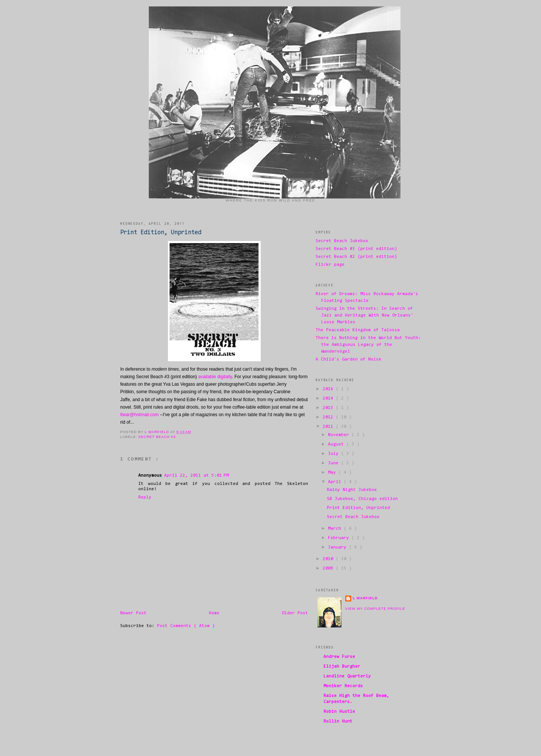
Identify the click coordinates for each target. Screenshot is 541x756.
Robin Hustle (339, 712)
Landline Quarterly (347, 676)
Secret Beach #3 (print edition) (356, 249)
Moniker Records (343, 686)
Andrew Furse (339, 657)
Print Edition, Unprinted (358, 508)
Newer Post (133, 613)
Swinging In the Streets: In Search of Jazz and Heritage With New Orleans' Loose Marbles (364, 315)
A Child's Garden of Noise (348, 359)
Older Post (295, 613)
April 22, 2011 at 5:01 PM (196, 476)
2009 (329, 568)
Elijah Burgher (342, 667)
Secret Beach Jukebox (342, 241)
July (335, 454)
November (340, 435)
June (335, 463)
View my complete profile (375, 609)
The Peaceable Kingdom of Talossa (358, 330)
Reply (145, 497)
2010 (329, 559)
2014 (329, 398)
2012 (329, 417)
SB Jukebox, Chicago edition (362, 499)
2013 (329, 408)
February (340, 538)
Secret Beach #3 (157, 437)
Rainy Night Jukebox (352, 490)
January (339, 547)
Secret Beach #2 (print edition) (356, 257)
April (336, 482)
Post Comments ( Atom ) (186, 626)
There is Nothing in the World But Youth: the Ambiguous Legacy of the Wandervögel (368, 345)
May (333, 473)
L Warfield (365, 598)
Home (214, 613)
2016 (329, 389)
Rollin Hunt (338, 721)
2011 (329, 427)
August (337, 444)
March (336, 529)
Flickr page (330, 265)
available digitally (215, 377)
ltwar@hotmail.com (139, 415)
